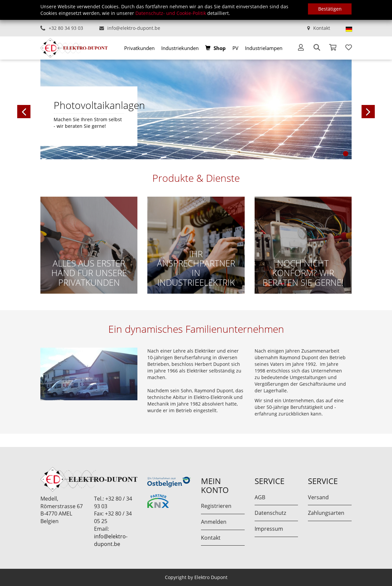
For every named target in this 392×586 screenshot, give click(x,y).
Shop (220, 48)
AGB (260, 497)
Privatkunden (139, 48)
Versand (318, 497)
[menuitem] (139, 48)
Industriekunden (180, 48)
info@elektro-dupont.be (134, 28)
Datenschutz (270, 513)
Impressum (269, 529)
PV (235, 48)
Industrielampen (264, 48)
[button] (57, 109)
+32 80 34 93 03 (66, 28)
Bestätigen (330, 9)
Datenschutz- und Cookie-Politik (171, 13)
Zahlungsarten (326, 513)
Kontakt (322, 28)
